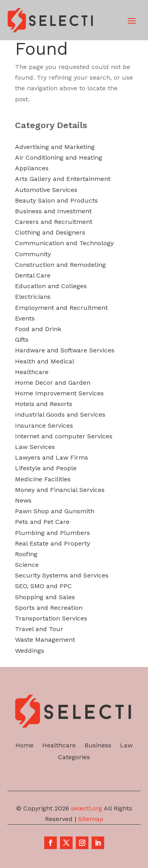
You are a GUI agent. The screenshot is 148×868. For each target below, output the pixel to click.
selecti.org (87, 808)
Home (24, 746)
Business (98, 746)
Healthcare (59, 746)
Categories (74, 758)
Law (126, 746)
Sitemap (91, 819)
